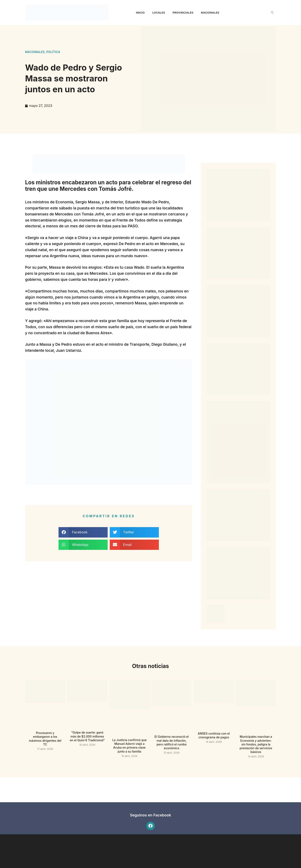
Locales (159, 13)
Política (53, 52)
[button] (272, 13)
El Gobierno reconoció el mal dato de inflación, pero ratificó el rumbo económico (172, 742)
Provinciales (183, 13)
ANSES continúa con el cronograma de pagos (214, 735)
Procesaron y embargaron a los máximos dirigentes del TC (45, 739)
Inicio (140, 13)
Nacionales (210, 13)
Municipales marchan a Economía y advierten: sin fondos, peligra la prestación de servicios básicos (256, 744)
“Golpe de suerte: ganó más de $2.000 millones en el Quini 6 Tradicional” (87, 736)
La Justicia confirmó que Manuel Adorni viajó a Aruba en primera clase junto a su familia (129, 746)
